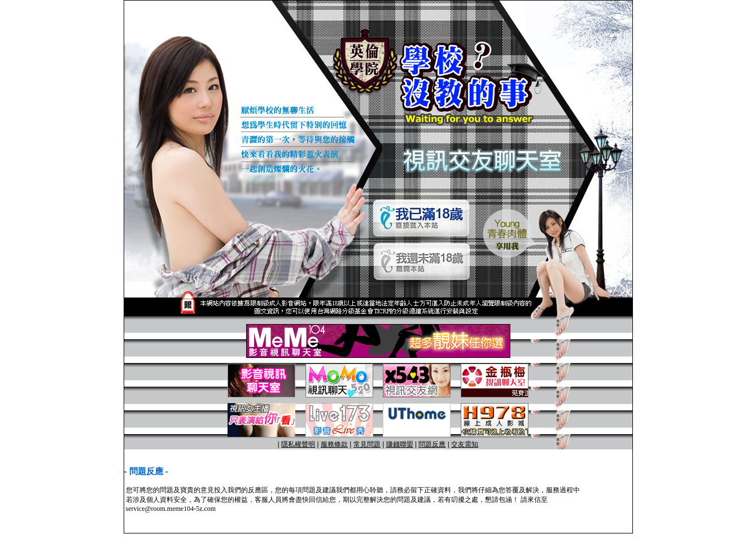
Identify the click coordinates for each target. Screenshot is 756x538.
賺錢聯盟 (400, 444)
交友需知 (465, 444)
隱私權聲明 (298, 444)
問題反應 (432, 444)
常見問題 (367, 444)
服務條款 (334, 444)
